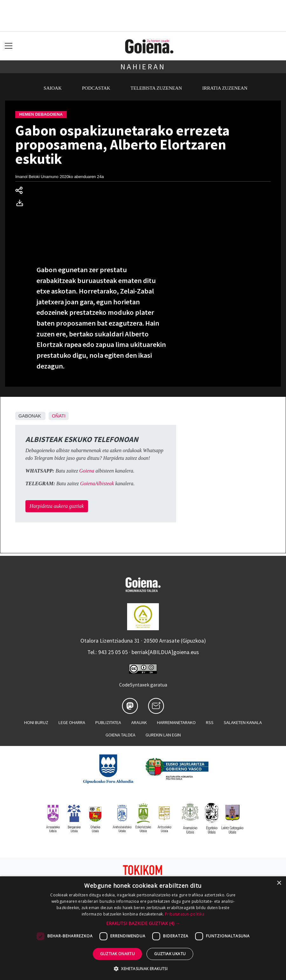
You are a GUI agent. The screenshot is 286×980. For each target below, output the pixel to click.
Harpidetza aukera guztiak (57, 506)
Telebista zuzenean (156, 88)
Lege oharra (72, 722)
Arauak (139, 722)
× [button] (279, 883)
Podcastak (96, 88)
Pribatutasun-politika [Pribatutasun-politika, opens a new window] (185, 914)
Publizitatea (108, 722)
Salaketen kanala (243, 722)
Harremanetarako (176, 722)
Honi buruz (36, 722)
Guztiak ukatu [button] (170, 954)
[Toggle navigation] (9, 46)
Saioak (53, 88)
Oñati (59, 416)
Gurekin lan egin (163, 735)
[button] (143, 923)
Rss (210, 722)
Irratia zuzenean (225, 88)
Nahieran (143, 67)
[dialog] (143, 928)
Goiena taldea (120, 735)
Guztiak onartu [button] (118, 954)
